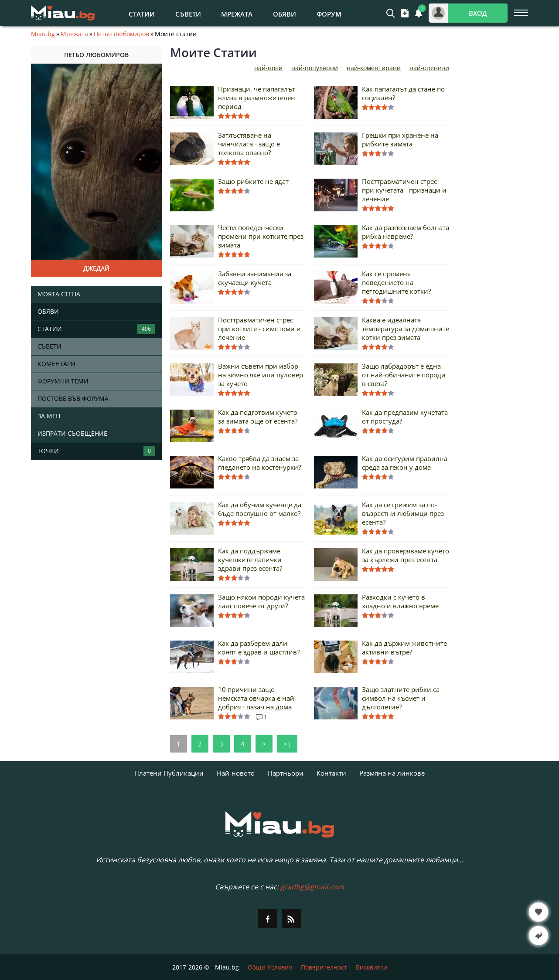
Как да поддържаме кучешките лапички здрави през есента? (250, 560)
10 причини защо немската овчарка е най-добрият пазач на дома (257, 698)
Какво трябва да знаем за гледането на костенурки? (259, 463)
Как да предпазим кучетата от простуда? (405, 417)
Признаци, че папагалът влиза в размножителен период (257, 98)
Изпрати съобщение (72, 433)
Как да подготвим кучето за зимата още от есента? (258, 417)
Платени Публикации (169, 773)
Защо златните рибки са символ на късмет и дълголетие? (401, 698)
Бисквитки (372, 967)
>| (287, 744)
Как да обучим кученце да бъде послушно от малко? (260, 509)
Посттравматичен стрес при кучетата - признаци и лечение (404, 190)
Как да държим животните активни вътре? (404, 648)
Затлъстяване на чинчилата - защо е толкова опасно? (249, 144)
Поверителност (324, 967)
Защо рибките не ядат (253, 181)
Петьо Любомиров (121, 34)
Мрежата (237, 14)
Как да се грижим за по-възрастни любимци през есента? (403, 513)
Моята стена (59, 294)
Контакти (331, 773)
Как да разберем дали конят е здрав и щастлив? (259, 648)
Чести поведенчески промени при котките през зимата (261, 236)
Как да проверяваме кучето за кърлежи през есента (406, 555)
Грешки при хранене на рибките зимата (400, 139)
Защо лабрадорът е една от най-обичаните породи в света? (404, 375)
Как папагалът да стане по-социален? (404, 93)
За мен (49, 416)
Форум (329, 14)
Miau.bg (43, 34)
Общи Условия (270, 967)
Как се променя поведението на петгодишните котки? (396, 282)
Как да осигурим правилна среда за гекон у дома (405, 463)
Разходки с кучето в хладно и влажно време (400, 601)
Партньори (286, 773)
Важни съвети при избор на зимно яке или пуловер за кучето (261, 375)
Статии (142, 14)
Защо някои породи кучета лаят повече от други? (261, 601)
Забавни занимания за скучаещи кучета (255, 278)
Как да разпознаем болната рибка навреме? (406, 232)
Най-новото (236, 773)
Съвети (188, 14)
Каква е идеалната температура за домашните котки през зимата (406, 329)
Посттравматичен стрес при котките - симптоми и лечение (259, 329)
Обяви (285, 14)
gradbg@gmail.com (312, 887)
